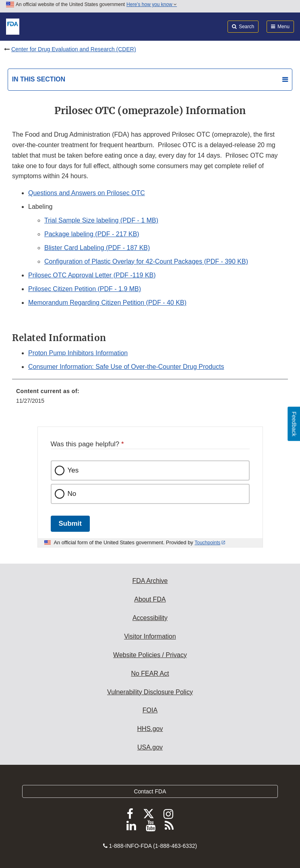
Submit (70, 524)
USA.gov (150, 747)
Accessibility (150, 618)
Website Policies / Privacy (150, 655)
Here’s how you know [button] (152, 4)
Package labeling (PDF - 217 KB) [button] (92, 234)
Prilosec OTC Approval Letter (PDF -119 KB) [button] (92, 275)
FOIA (150, 710)
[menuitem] (150, 399)
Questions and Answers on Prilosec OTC (87, 193)
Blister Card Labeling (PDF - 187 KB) (97, 248)
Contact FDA (150, 791)
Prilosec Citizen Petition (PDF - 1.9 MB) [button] (85, 289)
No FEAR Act (150, 673)
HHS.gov (150, 729)
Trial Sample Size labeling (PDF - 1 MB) (101, 220)
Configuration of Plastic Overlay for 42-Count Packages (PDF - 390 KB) (146, 261)
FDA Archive (150, 581)
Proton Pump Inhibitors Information (78, 353)
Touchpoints (207, 543)
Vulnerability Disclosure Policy (150, 692)
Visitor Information (150, 636)
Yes (73, 470)
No (72, 494)
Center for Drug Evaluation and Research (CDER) (74, 49)
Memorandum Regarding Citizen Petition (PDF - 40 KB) (107, 303)
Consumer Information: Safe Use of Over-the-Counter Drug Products (126, 367)
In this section (39, 79)
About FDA (150, 599)
